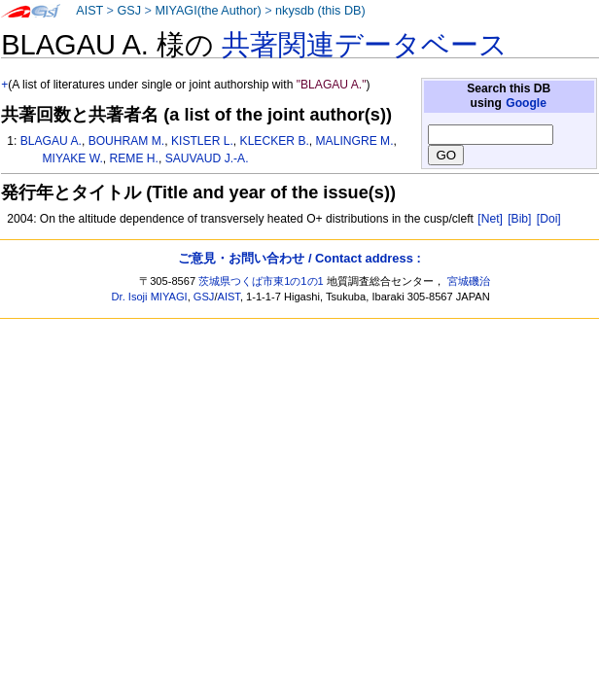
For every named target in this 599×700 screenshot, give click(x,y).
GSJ (129, 11)
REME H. (134, 158)
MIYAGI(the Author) (208, 11)
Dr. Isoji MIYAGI (150, 297)
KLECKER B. (275, 141)
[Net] (490, 219)
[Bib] (519, 219)
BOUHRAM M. (127, 141)
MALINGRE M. (355, 141)
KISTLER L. (202, 141)
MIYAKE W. (73, 158)
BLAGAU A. (51, 141)
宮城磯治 (469, 281)
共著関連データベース (365, 45)
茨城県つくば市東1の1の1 (261, 281)
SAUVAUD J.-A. (207, 158)
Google (526, 103)
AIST (89, 11)
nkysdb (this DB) (320, 11)
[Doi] (549, 219)
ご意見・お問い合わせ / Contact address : (299, 258)
